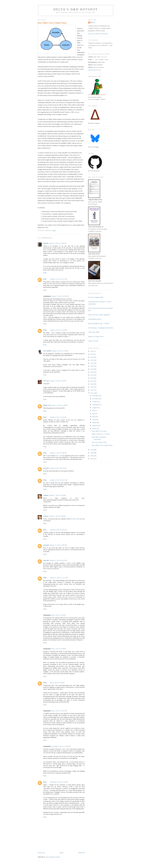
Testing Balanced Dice (95, 319)
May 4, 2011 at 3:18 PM (57, 683)
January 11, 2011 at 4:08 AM (58, 545)
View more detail (95, 70)
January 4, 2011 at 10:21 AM (59, 480)
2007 (92, 459)
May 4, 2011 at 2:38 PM (59, 649)
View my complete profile (98, 34)
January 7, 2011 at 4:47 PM (58, 495)
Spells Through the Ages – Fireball (99, 323)
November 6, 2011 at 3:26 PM (59, 782)
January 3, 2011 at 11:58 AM (60, 296)
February (95, 425)
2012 (92, 390)
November (96, 399)
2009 (92, 453)
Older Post (81, 853)
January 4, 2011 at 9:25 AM (58, 468)
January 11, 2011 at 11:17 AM (59, 578)
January (95, 428)
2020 (92, 366)
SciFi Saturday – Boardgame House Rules (101, 328)
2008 (92, 456)
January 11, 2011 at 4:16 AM (58, 560)
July (94, 411)
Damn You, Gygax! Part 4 (96, 336)
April (94, 420)
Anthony (46, 495)
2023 (92, 357)
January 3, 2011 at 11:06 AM (58, 243)
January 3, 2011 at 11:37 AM (59, 279)
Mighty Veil (47, 405)
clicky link (76, 519)
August (95, 408)
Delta (45, 279)
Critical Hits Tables (94, 332)
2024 (92, 354)
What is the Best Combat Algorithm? (99, 315)
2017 (92, 375)
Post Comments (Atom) (53, 857)
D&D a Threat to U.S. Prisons (101, 434)
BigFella (46, 243)
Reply (45, 273)
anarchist (46, 468)
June (94, 414)
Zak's (58, 456)
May (94, 417)
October (95, 402)
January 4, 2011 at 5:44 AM (58, 417)
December (95, 396)
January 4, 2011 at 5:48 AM (58, 453)
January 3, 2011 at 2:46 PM (58, 381)
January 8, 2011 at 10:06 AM (59, 530)
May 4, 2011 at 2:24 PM (59, 615)
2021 (92, 363)
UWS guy (46, 381)
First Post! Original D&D (96, 297)
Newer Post (41, 853)
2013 (92, 387)
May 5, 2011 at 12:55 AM (59, 711)
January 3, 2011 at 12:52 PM (58, 330)
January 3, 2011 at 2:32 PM (60, 351)
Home (61, 853)
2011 (92, 393)
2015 (92, 381)
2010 (92, 450)
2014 (92, 384)
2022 (92, 360)
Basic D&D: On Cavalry (99, 431)
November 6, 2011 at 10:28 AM (61, 746)
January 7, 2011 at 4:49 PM (58, 516)
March (94, 423)
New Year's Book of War (99, 442)
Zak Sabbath (47, 351)
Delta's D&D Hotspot (76, 9)
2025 (92, 351)
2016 (92, 378)
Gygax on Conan (93, 341)
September (96, 405)
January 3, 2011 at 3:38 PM (59, 405)
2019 (92, 369)
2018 (92, 372)
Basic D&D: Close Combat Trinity (102, 445)
